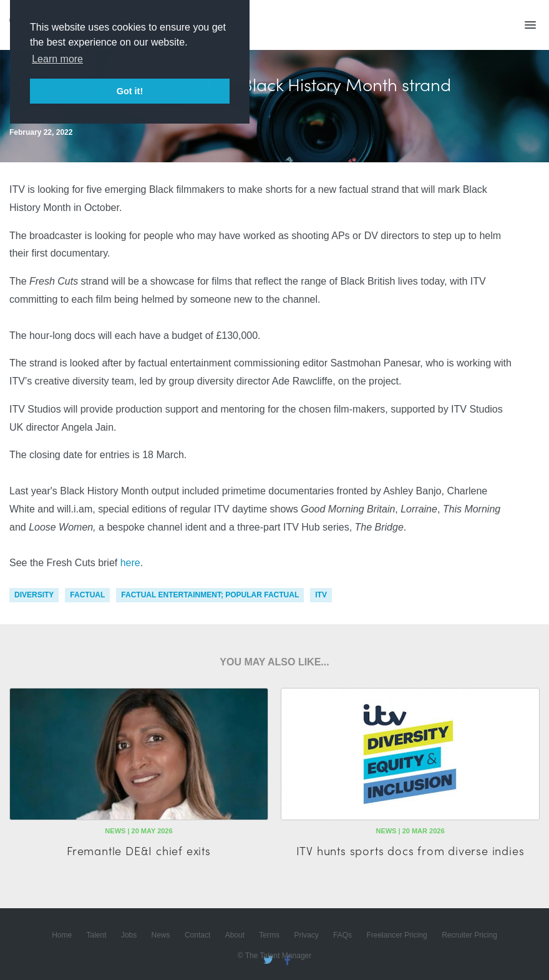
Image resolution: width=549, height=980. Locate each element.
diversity (34, 595)
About (235, 935)
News (161, 935)
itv (321, 595)
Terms (269, 935)
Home (62, 935)
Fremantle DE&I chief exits (139, 850)
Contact (197, 935)
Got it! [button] (130, 91)
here (130, 563)
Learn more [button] (57, 59)
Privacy (306, 935)
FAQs (343, 935)
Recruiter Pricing (469, 935)
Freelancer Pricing (396, 935)
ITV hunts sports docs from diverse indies (411, 850)
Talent (97, 935)
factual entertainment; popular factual (210, 595)
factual (87, 595)
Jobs (129, 935)
